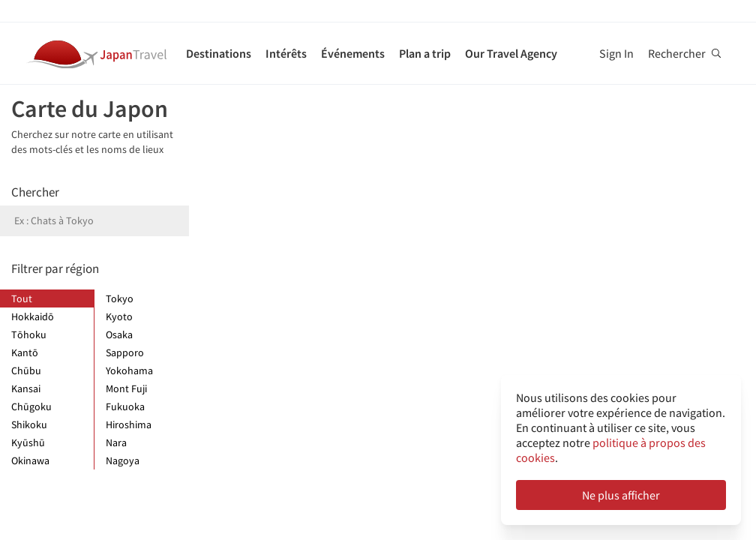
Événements (353, 53)
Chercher (35, 192)
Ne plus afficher (621, 495)
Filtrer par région (55, 269)
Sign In (616, 53)
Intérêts (286, 53)
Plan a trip (425, 53)
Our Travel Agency (511, 53)
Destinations (219, 53)
